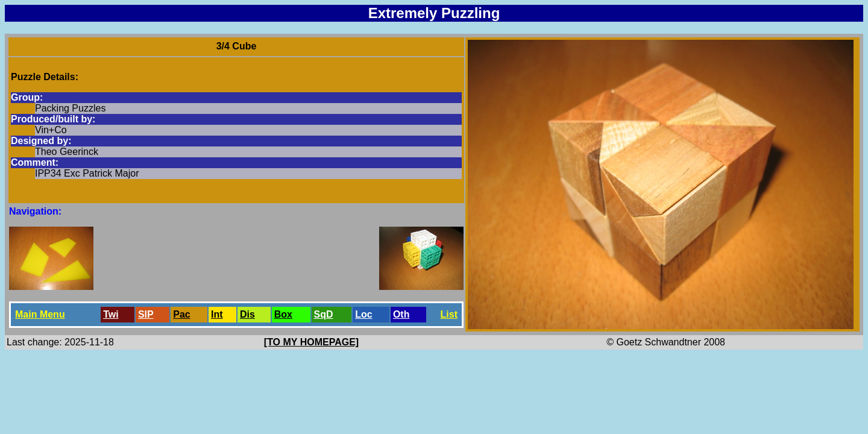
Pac (181, 314)
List (449, 314)
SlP (146, 314)
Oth (401, 314)
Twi (111, 314)
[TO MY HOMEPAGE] (311, 342)
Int (217, 314)
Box (283, 314)
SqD (324, 314)
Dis (247, 314)
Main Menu (40, 314)
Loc (363, 314)
